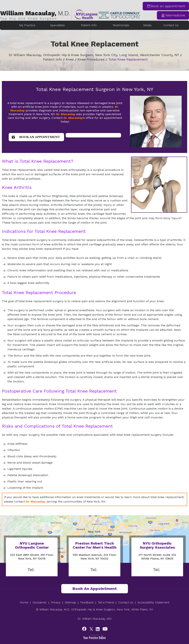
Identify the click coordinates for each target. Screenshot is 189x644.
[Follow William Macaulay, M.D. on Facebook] (85, 629)
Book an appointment (168, 6)
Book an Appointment (40, 137)
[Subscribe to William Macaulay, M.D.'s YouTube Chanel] (104, 629)
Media (147, 25)
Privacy (56, 602)
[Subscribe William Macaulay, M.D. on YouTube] (98, 629)
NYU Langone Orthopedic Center (32, 545)
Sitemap (70, 602)
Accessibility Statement (153, 602)
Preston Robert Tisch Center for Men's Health (95, 545)
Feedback (87, 602)
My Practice (27, 25)
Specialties (57, 25)
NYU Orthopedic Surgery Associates (157, 545)
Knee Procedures (91, 59)
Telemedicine (175, 15)
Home (8, 25)
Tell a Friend (106, 602)
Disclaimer (40, 602)
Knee (70, 59)
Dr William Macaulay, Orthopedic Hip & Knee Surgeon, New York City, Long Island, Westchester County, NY (94, 55)
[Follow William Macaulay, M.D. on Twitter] (91, 629)
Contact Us (171, 25)
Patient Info (89, 25)
